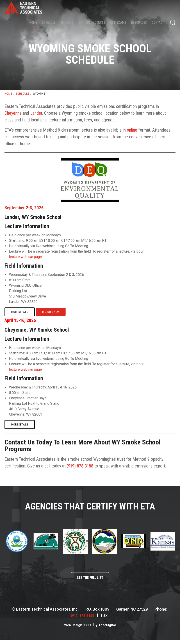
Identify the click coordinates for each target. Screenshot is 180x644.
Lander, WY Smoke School (40, 217)
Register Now (50, 312)
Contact (158, 23)
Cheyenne (13, 113)
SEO (89, 629)
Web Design (71, 629)
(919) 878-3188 (80, 467)
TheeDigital (109, 629)
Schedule (49, 23)
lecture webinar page (25, 257)
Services (67, 23)
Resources (139, 23)
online (132, 130)
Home (33, 23)
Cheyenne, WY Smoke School (43, 330)
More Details (19, 312)
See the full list (90, 580)
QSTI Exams (118, 23)
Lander (36, 113)
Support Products (92, 23)
